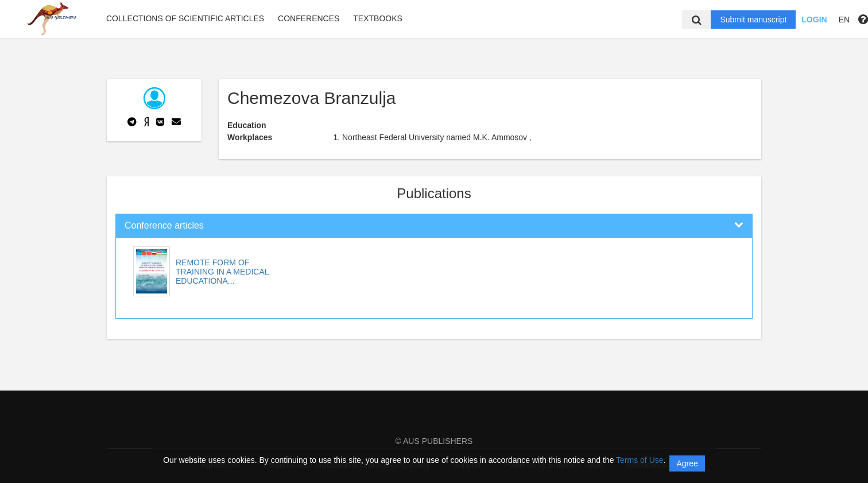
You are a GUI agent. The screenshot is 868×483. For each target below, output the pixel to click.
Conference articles (164, 225)
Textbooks (378, 18)
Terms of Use (640, 460)
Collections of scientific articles (185, 18)
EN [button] (844, 20)
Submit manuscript (753, 20)
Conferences (309, 18)
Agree (687, 463)
